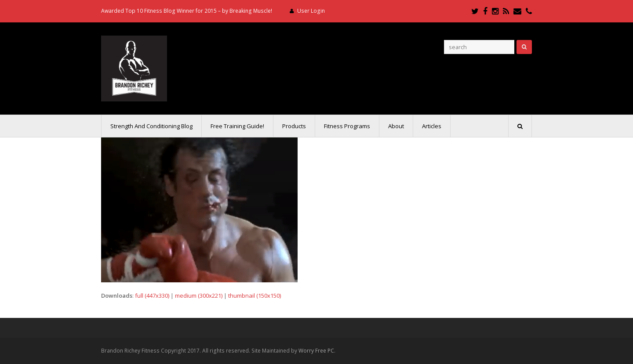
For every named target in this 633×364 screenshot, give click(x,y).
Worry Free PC (316, 351)
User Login (311, 11)
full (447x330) (152, 296)
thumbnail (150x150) (255, 296)
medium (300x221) (199, 296)
